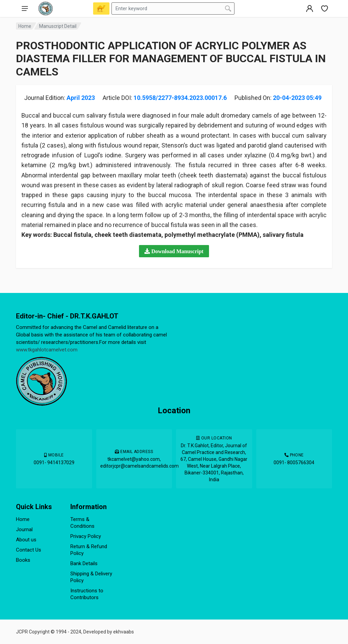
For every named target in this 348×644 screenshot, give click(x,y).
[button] (174, 251)
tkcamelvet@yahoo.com (134, 459)
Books (23, 560)
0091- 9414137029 (54, 463)
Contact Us (29, 550)
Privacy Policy (86, 536)
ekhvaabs (124, 632)
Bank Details (84, 563)
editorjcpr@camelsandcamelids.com (140, 466)
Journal (24, 529)
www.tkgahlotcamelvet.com (47, 350)
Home (25, 26)
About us (26, 540)
